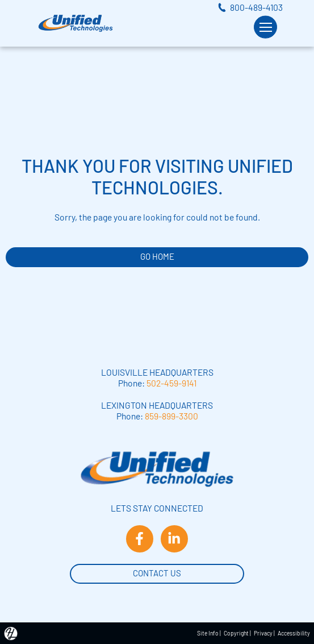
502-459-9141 (171, 383)
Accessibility (294, 633)
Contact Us (157, 572)
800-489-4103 (256, 7)
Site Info (208, 633)
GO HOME (157, 256)
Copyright (236, 633)
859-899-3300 (171, 416)
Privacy (263, 633)
